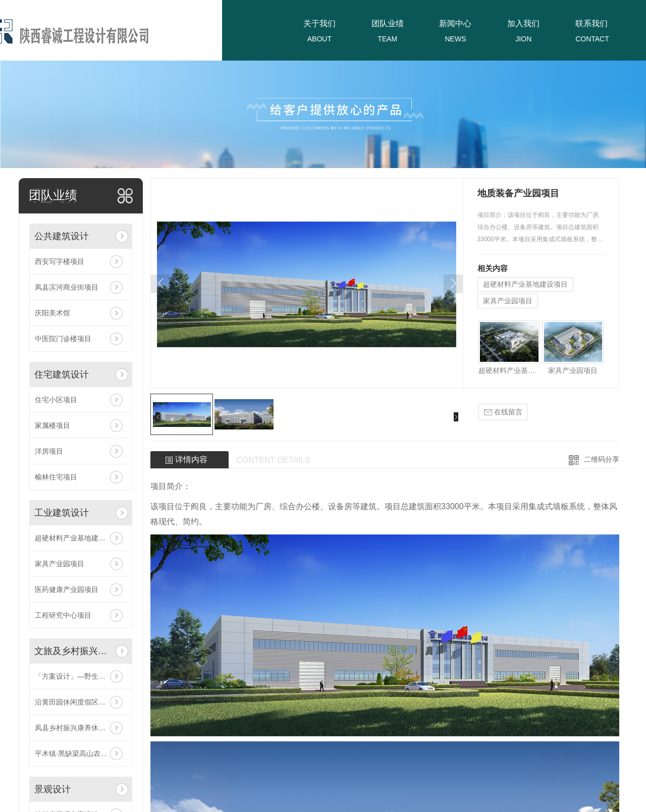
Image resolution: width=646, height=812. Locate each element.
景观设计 (52, 789)
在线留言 (503, 412)
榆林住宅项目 (56, 477)
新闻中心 (455, 23)
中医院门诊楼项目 (63, 339)
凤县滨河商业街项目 (67, 287)
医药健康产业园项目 (67, 589)
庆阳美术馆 (52, 313)
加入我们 (523, 23)
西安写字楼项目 (60, 261)
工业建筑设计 (62, 513)
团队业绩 (388, 23)
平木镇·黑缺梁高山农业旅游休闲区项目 (81, 753)
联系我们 (591, 23)
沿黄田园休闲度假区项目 (74, 702)
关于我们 (319, 23)
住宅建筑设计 (62, 374)
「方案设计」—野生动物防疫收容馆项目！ (81, 676)
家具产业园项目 (60, 564)
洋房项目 (49, 451)
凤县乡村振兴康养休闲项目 (77, 728)
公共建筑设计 (62, 236)
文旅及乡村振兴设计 (73, 651)
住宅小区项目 (56, 400)
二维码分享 (602, 459)
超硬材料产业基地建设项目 (77, 538)
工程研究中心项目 (63, 615)
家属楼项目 (52, 425)
